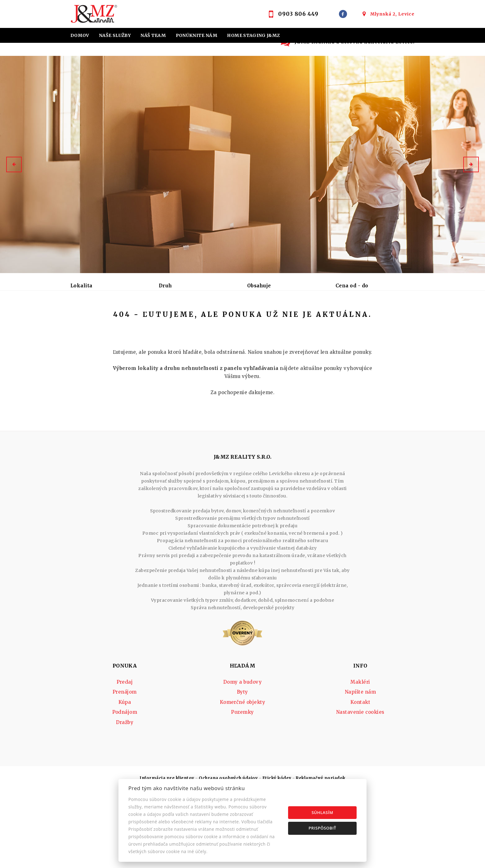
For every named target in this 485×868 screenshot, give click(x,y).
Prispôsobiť (322, 828)
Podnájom (189, 318)
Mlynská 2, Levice (392, 14)
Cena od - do (352, 286)
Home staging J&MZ (253, 35)
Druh (165, 286)
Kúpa (155, 318)
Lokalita (81, 286)
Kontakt (268, 50)
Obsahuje (259, 286)
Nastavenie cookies (360, 760)
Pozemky (242, 760)
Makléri (360, 730)
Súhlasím (323, 812)
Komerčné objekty (243, 750)
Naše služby (115, 35)
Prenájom (121, 318)
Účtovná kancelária (190, 50)
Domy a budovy (242, 730)
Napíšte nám (360, 740)
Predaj (86, 318)
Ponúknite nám (197, 35)
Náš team (153, 35)
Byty (242, 740)
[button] (14, 164)
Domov (80, 35)
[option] (242, 164)
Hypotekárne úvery (98, 50)
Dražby (125, 770)
